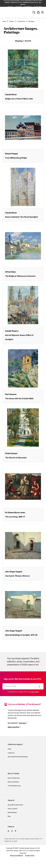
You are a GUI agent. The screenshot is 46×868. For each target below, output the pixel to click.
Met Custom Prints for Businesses (18, 757)
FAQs (9, 749)
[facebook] (12, 831)
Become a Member (13, 782)
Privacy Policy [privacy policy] (30, 855)
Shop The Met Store (14, 778)
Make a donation (13, 727)
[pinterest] (16, 831)
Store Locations (13, 809)
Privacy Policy (34, 692)
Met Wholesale (12, 813)
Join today (22, 723)
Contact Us (11, 753)
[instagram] (8, 831)
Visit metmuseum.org (14, 786)
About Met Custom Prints (15, 805)
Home (4, 21)
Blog (9, 816)
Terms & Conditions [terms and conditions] (16, 855)
